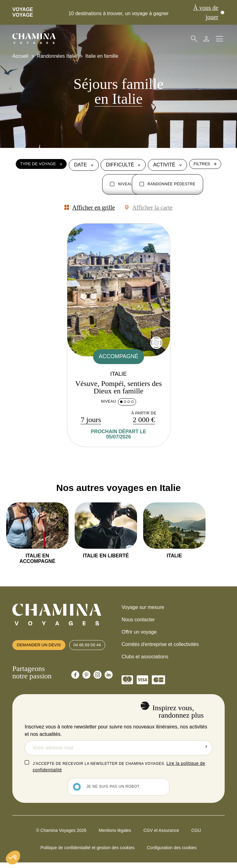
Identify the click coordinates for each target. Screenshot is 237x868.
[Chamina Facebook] (75, 685)
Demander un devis (42, 651)
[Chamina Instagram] (98, 685)
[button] (13, 858)
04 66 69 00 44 (95, 651)
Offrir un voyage (139, 634)
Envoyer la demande (205, 753)
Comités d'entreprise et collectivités (160, 646)
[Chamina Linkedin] (109, 685)
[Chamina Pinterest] (86, 685)
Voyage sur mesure (143, 609)
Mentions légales (115, 836)
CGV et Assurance (161, 836)
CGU (196, 836)
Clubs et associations (145, 659)
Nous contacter (138, 622)
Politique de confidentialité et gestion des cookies (87, 853)
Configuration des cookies (172, 853)
